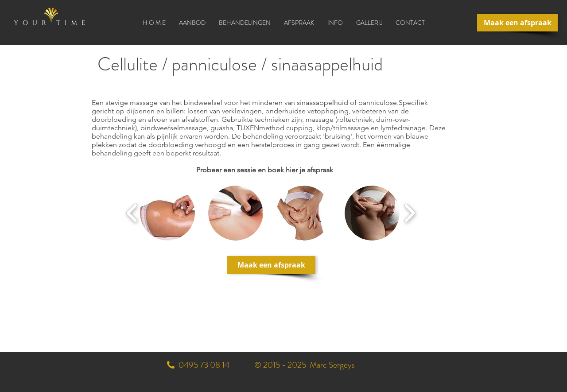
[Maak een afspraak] (517, 23)
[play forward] (410, 213)
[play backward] (132, 213)
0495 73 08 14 (204, 365)
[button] (245, 23)
